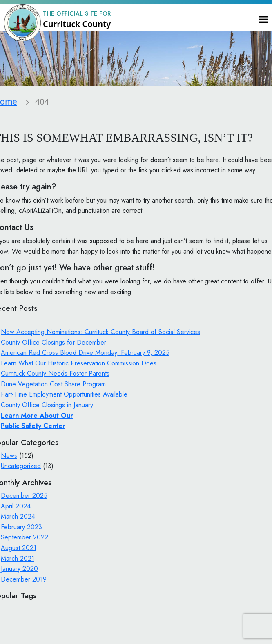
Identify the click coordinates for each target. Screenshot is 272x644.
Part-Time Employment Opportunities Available (64, 394)
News (9, 456)
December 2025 (24, 496)
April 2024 (16, 506)
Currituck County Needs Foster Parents (55, 373)
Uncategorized (21, 466)
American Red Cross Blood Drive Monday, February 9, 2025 (85, 353)
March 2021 (18, 558)
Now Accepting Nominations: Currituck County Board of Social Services (100, 332)
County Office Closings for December (54, 342)
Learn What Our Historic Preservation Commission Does (79, 363)
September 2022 (25, 537)
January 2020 (19, 569)
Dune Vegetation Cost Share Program (53, 384)
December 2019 (24, 579)
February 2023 (21, 527)
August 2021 (19, 548)
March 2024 (18, 516)
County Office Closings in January (47, 405)
